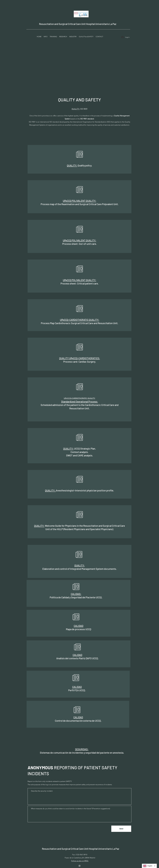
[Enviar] (121, 829)
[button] (53, 37)
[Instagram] (79, 866)
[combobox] (149, 866)
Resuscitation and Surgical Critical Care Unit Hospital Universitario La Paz (78, 24)
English (148, 866)
